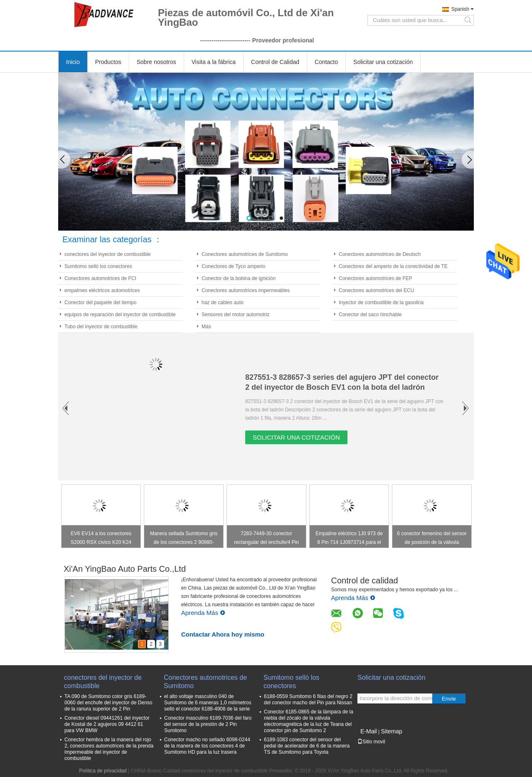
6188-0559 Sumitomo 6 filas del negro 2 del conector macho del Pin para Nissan (308, 700)
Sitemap (391, 731)
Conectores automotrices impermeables (246, 290)
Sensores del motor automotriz (235, 315)
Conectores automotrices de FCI (100, 278)
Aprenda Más (203, 613)
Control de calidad (364, 580)
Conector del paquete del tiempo (100, 302)
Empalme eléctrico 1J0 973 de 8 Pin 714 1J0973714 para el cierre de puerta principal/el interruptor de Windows (349, 539)
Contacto (326, 62)
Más (206, 327)
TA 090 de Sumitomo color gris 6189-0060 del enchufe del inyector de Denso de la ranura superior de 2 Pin (108, 703)
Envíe (449, 699)
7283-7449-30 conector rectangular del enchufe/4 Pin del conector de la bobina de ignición (266, 539)
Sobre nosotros (156, 62)
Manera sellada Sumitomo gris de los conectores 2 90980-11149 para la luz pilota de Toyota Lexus (184, 539)
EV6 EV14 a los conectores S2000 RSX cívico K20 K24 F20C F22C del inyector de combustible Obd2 (101, 539)
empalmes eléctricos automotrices (102, 290)
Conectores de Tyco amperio (233, 266)
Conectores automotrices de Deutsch (380, 254)
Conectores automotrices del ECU (376, 290)
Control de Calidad (275, 62)
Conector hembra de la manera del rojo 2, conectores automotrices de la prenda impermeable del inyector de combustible (109, 749)
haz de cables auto (223, 302)
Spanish (460, 9)
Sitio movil (371, 742)
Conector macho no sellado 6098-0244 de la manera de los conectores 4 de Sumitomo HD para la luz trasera (207, 746)
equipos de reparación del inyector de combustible (120, 315)
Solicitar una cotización (383, 62)
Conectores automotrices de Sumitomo (245, 254)
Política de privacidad (103, 771)
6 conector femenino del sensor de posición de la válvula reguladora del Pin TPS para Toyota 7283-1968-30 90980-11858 (432, 539)
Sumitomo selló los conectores (98, 266)
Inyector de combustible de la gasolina (381, 302)
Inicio (73, 62)
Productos (108, 62)
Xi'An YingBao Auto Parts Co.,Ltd (125, 569)
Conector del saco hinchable (370, 315)
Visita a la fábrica (214, 62)
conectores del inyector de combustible (107, 254)
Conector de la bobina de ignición (239, 278)
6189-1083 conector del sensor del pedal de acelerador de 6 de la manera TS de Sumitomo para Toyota (307, 746)
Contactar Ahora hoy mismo (223, 634)
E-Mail (369, 731)
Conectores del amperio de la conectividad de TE (393, 266)
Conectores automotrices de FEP (376, 278)
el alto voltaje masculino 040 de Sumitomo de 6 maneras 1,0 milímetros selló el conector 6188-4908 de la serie (208, 703)
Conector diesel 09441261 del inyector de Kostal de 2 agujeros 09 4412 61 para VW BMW (107, 724)
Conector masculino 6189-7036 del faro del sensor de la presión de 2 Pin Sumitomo (208, 724)
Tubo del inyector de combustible (101, 327)
